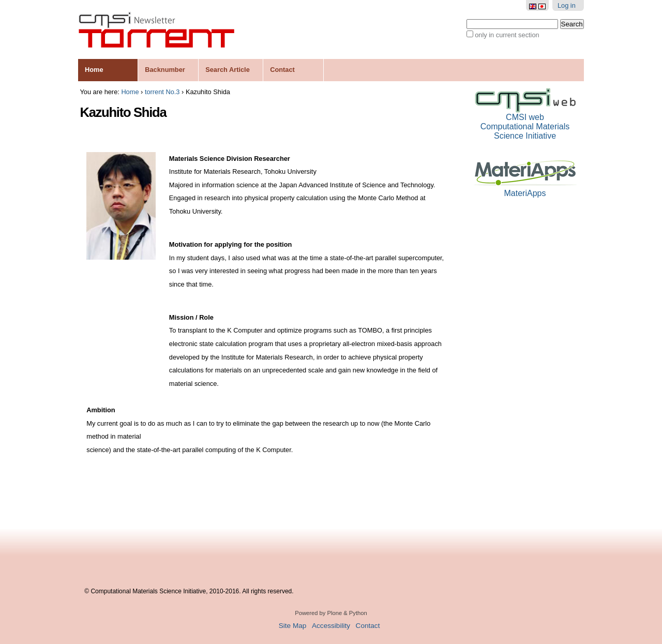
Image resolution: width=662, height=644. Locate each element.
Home (94, 70)
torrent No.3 (162, 92)
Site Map (293, 626)
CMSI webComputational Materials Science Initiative (525, 122)
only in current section (507, 35)
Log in (567, 5)
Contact (282, 70)
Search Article (228, 70)
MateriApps (525, 189)
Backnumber (165, 70)
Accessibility (331, 626)
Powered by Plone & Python (331, 613)
